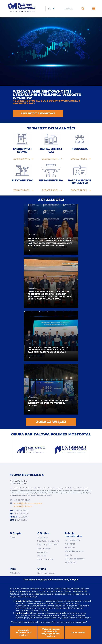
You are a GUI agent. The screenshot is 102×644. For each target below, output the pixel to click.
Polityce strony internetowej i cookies (69, 622)
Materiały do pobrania (75, 559)
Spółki (13, 537)
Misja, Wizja (43, 537)
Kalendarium (71, 562)
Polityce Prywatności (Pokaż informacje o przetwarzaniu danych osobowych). (62, 493)
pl (51, 9)
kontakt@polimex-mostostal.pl (28, 503)
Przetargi (42, 556)
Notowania (70, 548)
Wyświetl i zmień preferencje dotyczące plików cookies (51, 633)
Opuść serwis (78, 633)
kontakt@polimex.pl (23, 506)
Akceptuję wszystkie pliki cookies (24, 633)
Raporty (68, 555)
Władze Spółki (44, 548)
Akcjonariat (70, 544)
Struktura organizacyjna (48, 541)
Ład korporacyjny (72, 540)
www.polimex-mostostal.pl (29, 589)
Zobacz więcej (51, 422)
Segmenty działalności (51, 128)
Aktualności (43, 552)
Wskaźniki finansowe (74, 551)
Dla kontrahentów (46, 559)
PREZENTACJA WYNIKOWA (38, 113)
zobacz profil (22, 159)
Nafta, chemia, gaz (46, 573)
